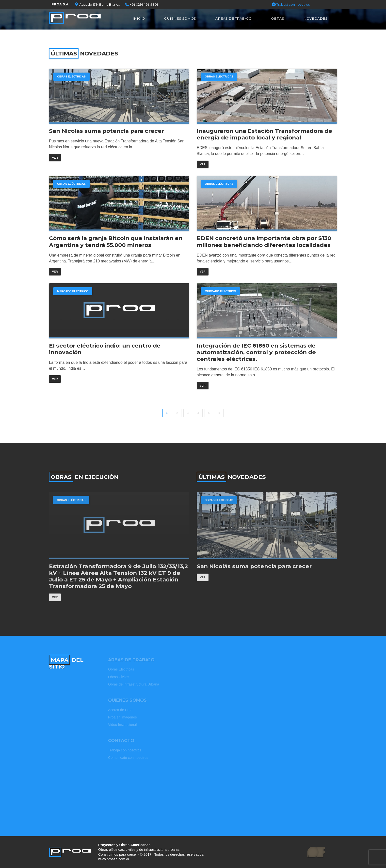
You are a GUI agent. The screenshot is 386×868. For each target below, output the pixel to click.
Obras (278, 18)
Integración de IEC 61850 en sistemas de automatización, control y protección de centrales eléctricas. (256, 352)
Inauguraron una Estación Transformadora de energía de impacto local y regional (264, 134)
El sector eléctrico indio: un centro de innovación (105, 349)
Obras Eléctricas (71, 76)
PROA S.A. (60, 4)
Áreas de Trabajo (233, 18)
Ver (55, 158)
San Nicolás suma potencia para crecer (106, 131)
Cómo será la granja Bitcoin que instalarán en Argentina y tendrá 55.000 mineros (116, 242)
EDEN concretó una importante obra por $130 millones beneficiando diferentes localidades (264, 242)
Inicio (139, 18)
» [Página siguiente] (219, 413)
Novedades (315, 18)
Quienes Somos (180, 18)
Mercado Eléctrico (73, 291)
